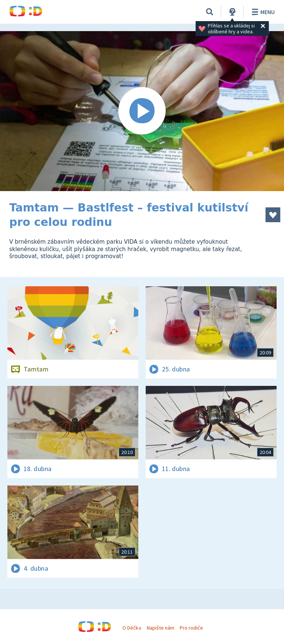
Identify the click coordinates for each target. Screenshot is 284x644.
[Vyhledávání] (210, 12)
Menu (262, 12)
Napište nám (160, 628)
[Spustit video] (142, 111)
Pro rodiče (191, 628)
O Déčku (132, 628)
